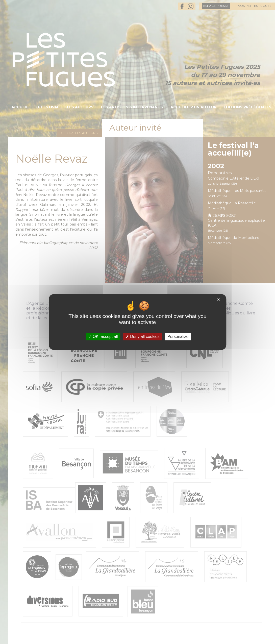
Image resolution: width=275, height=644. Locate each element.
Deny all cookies (143, 337)
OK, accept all (103, 337)
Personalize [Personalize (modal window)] (178, 337)
